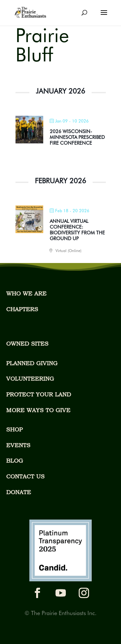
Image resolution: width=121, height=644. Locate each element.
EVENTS (18, 445)
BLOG (15, 461)
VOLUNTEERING (30, 379)
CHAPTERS (22, 309)
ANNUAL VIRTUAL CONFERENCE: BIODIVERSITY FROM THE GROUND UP (77, 230)
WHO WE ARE (26, 293)
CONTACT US (25, 476)
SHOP (14, 429)
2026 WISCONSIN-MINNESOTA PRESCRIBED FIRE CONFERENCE (77, 137)
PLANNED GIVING (32, 363)
